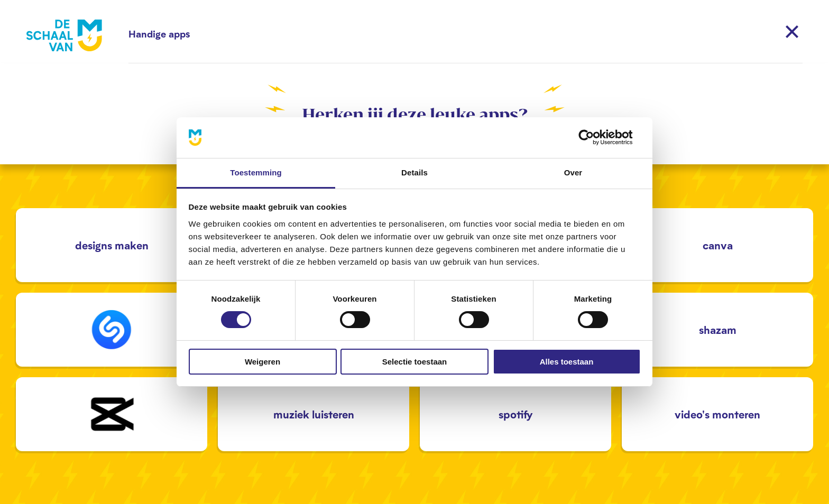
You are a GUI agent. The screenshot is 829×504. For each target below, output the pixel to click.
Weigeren (262, 362)
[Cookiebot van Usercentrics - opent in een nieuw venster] (595, 137)
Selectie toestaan (415, 362)
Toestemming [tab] (256, 172)
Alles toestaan (567, 362)
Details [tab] (414, 172)
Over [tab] (573, 172)
